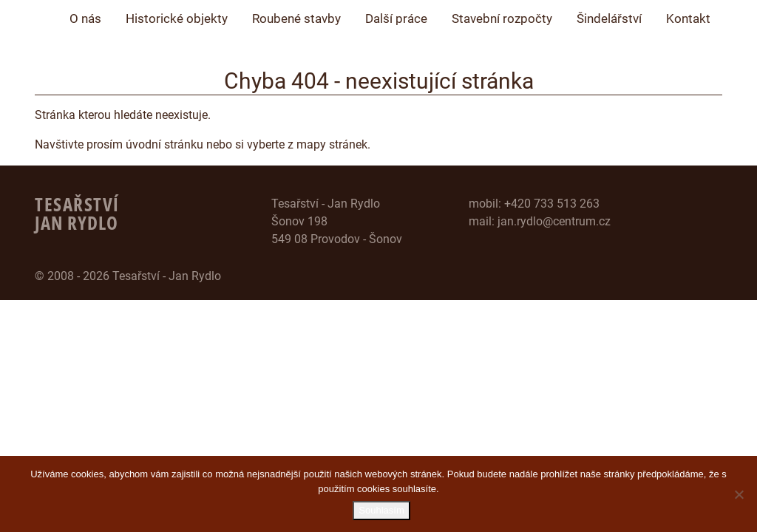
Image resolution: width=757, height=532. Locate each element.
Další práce (396, 18)
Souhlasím (382, 511)
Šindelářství (609, 18)
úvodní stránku (164, 144)
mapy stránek (332, 144)
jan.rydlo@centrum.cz (554, 221)
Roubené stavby (296, 18)
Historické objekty (177, 18)
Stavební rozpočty (502, 18)
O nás (85, 18)
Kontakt (688, 18)
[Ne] (739, 494)
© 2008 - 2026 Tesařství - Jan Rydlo (128, 276)
